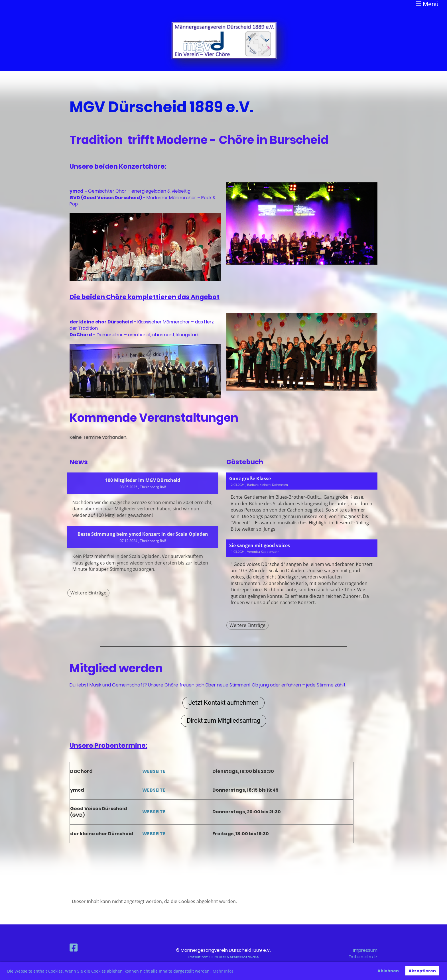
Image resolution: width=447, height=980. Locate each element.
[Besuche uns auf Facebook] (74, 948)
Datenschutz (363, 957)
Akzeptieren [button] (422, 971)
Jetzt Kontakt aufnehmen (223, 703)
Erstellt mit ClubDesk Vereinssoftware (223, 957)
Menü (427, 4)
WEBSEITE (153, 771)
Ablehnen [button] (388, 971)
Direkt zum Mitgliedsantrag (223, 721)
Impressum (365, 950)
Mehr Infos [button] (223, 971)
